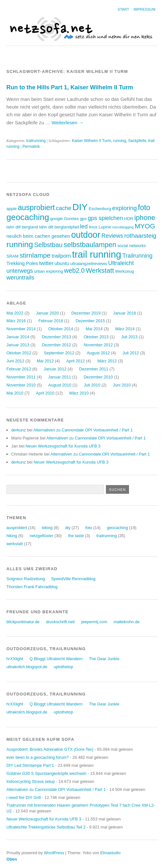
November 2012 (98, 345)
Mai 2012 (45, 361)
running (120, 141)
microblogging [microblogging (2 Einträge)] (123, 227)
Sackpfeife (137, 141)
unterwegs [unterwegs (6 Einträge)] (20, 271)
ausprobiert (17, 528)
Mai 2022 (15, 313)
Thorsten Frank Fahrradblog (32, 587)
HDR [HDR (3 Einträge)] (129, 219)
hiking (12, 536)
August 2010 (60, 385)
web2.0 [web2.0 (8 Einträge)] (74, 270)
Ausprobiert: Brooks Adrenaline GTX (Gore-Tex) (50, 749)
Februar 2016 (51, 321)
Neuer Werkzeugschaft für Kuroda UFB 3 (63, 446)
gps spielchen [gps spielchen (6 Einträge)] (106, 218)
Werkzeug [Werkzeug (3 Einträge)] (125, 271)
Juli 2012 (131, 353)
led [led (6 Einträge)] (84, 226)
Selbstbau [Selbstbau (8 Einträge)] (48, 245)
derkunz (19, 430)
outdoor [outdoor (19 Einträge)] (86, 235)
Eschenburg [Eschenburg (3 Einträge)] (100, 209)
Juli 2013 (129, 337)
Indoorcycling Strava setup (31, 781)
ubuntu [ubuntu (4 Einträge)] (62, 263)
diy (68, 528)
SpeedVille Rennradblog (73, 579)
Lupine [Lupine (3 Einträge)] (105, 227)
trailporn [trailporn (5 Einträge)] (61, 256)
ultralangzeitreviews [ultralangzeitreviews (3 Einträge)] (89, 264)
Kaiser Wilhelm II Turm (91, 141)
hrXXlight (15, 659)
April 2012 (76, 361)
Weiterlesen (68, 123)
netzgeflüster (42, 536)
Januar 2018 (124, 313)
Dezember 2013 (56, 337)
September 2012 (59, 353)
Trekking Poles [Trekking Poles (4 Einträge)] (22, 263)
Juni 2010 (122, 385)
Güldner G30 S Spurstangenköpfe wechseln (47, 773)
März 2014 (125, 329)
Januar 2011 (60, 377)
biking (47, 528)
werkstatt (15, 544)
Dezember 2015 (90, 321)
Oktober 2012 (19, 353)
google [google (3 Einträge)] (56, 219)
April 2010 (45, 393)
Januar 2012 (55, 369)
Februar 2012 (19, 369)
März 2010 (79, 393)
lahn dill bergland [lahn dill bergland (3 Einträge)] (22, 227)
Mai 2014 (94, 329)
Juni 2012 (15, 361)
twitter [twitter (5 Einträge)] (46, 263)
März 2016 (16, 321)
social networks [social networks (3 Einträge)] (132, 246)
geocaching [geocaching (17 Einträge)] (28, 217)
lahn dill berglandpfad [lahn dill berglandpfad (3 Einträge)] (59, 227)
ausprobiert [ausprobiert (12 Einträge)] (36, 208)
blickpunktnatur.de (23, 622)
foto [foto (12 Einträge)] (144, 208)
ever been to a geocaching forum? (38, 757)
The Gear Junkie (104, 659)
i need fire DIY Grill (24, 797)
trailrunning (36, 141)
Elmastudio (110, 853)
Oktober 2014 (61, 329)
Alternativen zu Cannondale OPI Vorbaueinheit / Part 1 (83, 430)
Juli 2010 (92, 385)
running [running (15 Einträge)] (20, 244)
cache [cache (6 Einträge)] (64, 208)
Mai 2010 (15, 393)
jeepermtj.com (94, 622)
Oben (12, 859)
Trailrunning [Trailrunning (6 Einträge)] (137, 256)
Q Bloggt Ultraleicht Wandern (56, 659)
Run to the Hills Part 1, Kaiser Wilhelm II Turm (70, 87)
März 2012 (107, 361)
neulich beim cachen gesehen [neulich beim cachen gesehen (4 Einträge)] (38, 236)
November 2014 (21, 329)
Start (124, 9)
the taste (76, 536)
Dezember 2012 (56, 345)
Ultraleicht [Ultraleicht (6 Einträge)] (121, 263)
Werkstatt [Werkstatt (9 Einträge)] (100, 270)
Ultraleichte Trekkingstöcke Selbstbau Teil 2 (46, 827)
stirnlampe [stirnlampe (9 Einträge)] (35, 255)
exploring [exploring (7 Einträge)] (124, 208)
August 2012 (99, 353)
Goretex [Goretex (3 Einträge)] (71, 219)
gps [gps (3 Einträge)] (83, 219)
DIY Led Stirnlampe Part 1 (30, 765)
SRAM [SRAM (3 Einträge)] (13, 256)
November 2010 (21, 385)
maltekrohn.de (127, 622)
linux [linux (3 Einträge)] (93, 227)
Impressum (144, 9)
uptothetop (63, 667)
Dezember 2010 (98, 377)
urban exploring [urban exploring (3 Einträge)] (48, 271)
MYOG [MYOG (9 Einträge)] (145, 226)
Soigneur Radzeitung (26, 579)
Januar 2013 (18, 345)
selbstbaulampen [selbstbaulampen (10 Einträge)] (90, 245)
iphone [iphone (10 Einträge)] (145, 218)
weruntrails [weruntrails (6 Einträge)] (20, 278)
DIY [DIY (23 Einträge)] (80, 207)
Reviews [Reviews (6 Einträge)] (112, 236)
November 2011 (21, 377)
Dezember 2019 (86, 313)
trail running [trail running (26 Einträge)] (96, 254)
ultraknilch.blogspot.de (27, 667)
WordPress (54, 853)
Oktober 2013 (96, 337)
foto (89, 528)
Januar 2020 (47, 313)
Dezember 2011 (94, 369)
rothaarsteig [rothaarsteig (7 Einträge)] (140, 236)
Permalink (31, 146)
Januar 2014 (18, 337)
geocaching (117, 528)
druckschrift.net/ (60, 622)
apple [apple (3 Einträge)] (12, 209)
